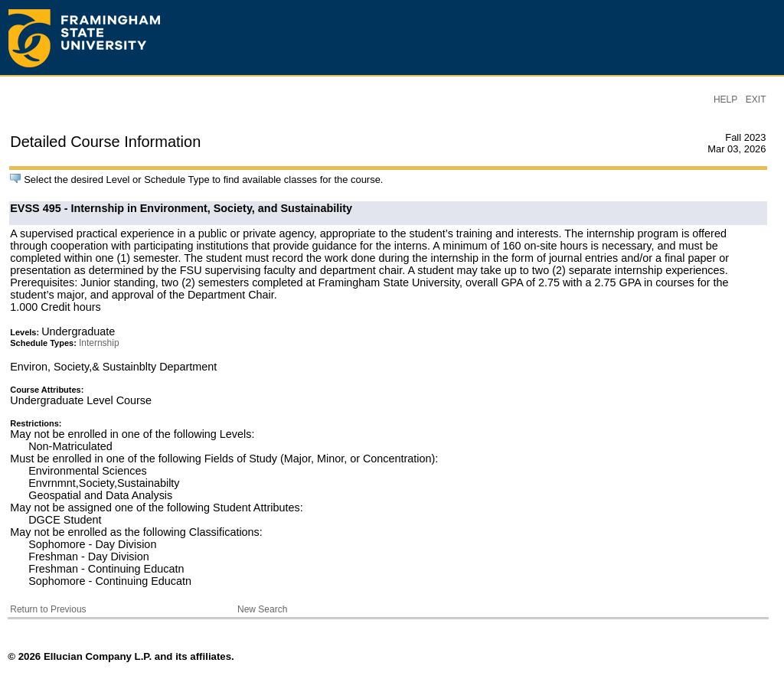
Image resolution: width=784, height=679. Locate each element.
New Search (262, 609)
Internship (99, 343)
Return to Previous (48, 609)
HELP (725, 100)
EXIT (756, 100)
